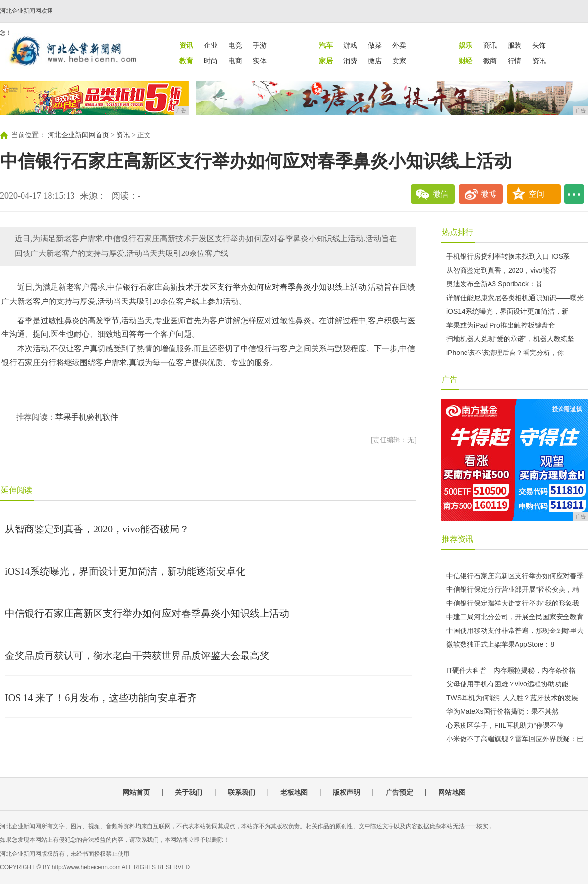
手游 (260, 45)
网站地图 (452, 792)
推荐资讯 (458, 539)
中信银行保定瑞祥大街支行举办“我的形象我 (513, 603)
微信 (441, 194)
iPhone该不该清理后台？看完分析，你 (505, 353)
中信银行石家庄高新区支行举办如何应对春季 (515, 576)
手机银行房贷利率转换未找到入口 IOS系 (508, 256)
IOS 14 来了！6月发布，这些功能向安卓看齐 (101, 698)
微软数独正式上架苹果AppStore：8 (500, 644)
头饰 (539, 45)
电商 (235, 61)
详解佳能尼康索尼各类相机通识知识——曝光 (515, 298)
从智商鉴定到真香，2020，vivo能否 (501, 270)
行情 (514, 61)
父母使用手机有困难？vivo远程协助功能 (507, 684)
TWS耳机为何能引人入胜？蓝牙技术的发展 (512, 698)
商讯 (490, 45)
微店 (375, 61)
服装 (514, 45)
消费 (350, 61)
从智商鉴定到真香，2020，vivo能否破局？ (97, 529)
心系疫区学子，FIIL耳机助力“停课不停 (505, 725)
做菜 (375, 45)
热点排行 (458, 232)
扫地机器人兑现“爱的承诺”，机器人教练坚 (510, 339)
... (574, 194)
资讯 (539, 61)
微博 (489, 194)
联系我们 (242, 792)
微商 (490, 61)
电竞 (235, 45)
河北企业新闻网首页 (78, 135)
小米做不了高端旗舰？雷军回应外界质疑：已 (515, 739)
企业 (211, 45)
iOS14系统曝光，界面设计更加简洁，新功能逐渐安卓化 (125, 571)
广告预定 (399, 792)
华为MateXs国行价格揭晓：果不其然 (502, 711)
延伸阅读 (17, 490)
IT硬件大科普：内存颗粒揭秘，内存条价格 (511, 670)
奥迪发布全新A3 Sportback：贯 (494, 284)
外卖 (399, 45)
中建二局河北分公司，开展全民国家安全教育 (515, 617)
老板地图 (294, 792)
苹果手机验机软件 (87, 417)
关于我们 (189, 792)
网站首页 (136, 792)
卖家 (399, 61)
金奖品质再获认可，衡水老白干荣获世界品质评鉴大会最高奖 (137, 656)
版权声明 (346, 792)
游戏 (350, 45)
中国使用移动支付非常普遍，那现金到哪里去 (515, 631)
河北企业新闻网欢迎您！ (26, 22)
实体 (260, 61)
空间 (537, 194)
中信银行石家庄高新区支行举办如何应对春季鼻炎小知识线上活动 (147, 613)
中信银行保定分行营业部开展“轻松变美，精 (513, 589)
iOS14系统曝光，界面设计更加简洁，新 (507, 311)
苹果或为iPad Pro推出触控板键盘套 (501, 325)
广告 (450, 379)
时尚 (211, 61)
